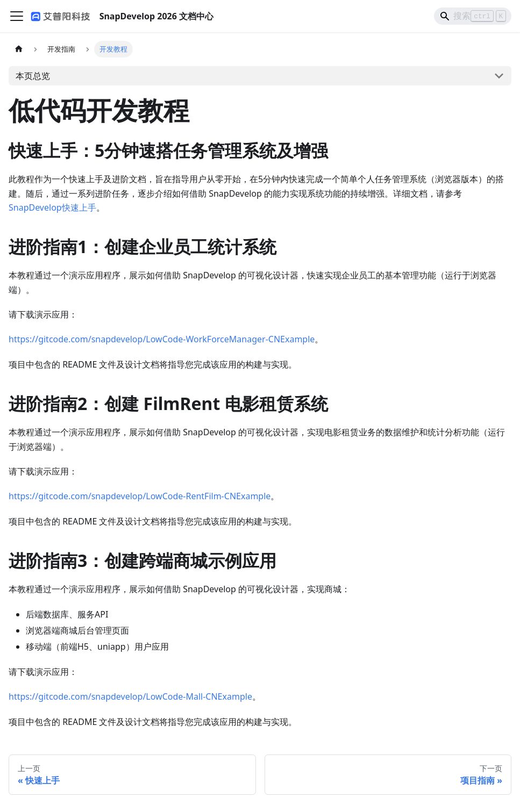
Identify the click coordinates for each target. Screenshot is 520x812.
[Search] (473, 16)
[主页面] (19, 49)
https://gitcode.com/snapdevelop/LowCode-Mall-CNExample (130, 696)
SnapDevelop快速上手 (52, 207)
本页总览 (33, 76)
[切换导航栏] (17, 16)
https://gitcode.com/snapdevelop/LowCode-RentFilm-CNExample (140, 496)
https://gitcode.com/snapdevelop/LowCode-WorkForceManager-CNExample (162, 339)
